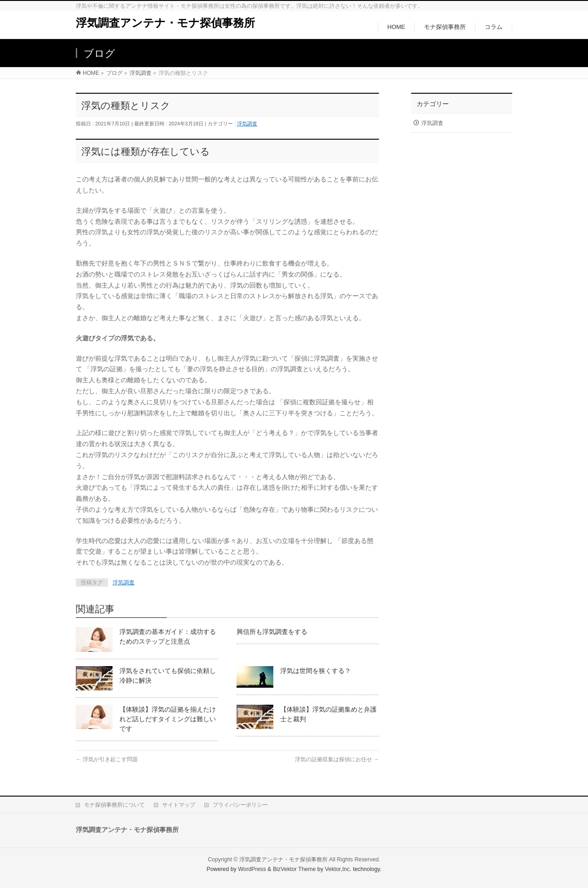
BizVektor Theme (294, 869)
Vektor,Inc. (338, 869)
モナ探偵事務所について (114, 805)
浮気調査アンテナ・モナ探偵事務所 (165, 23)
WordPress (252, 869)
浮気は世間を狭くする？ (316, 671)
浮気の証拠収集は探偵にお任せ (337, 759)
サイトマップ (179, 805)
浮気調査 (247, 124)
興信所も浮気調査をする (272, 632)
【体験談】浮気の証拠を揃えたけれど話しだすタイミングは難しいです (168, 719)
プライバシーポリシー (240, 805)
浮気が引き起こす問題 (107, 759)
